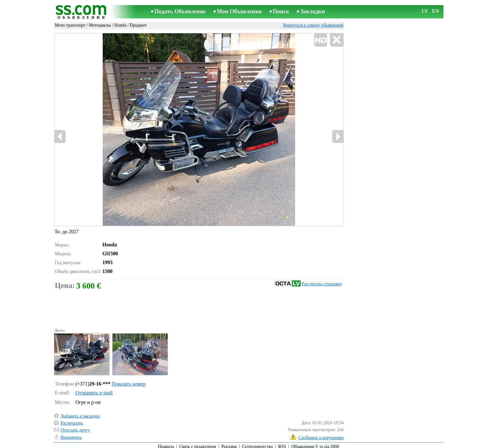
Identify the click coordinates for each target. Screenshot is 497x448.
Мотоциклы (100, 25)
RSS (282, 444)
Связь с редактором (198, 444)
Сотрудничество (258, 444)
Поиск (281, 11)
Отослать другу (75, 427)
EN (436, 11)
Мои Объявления (239, 11)
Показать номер (129, 381)
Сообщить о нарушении (321, 435)
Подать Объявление (180, 11)
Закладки (313, 11)
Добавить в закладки (80, 413)
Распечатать (72, 420)
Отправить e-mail (94, 390)
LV (425, 11)
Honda (120, 25)
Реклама (229, 444)
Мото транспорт (70, 25)
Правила (166, 444)
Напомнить (71, 435)
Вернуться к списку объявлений (313, 25)
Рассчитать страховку (308, 281)
